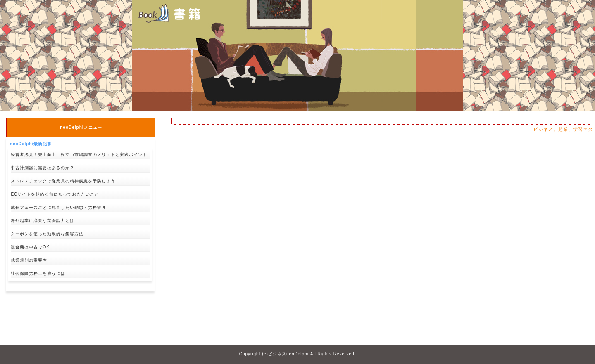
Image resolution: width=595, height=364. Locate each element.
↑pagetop (143, 304)
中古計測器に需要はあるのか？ (43, 168)
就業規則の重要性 (29, 260)
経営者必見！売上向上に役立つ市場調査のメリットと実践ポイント (79, 155)
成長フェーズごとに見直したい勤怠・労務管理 (58, 207)
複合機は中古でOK (30, 247)
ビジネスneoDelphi (288, 354)
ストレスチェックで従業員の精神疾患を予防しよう (63, 181)
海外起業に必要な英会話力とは (43, 221)
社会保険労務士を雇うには (38, 273)
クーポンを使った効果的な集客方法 (47, 234)
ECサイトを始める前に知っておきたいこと (55, 194)
